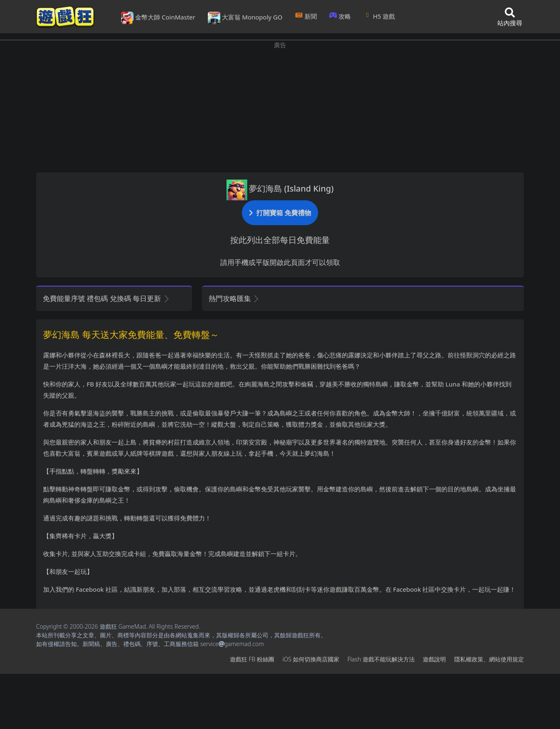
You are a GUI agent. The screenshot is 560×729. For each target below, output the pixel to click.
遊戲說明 (434, 659)
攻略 (340, 16)
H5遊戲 (379, 16)
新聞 (306, 16)
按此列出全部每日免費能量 (280, 240)
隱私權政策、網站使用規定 (489, 659)
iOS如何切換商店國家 (311, 659)
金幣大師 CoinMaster (158, 18)
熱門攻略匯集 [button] (234, 298)
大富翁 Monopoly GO (245, 18)
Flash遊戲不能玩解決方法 (381, 659)
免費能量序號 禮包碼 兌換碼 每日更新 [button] (106, 298)
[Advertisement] (280, 108)
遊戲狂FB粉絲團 (252, 659)
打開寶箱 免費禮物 (280, 213)
